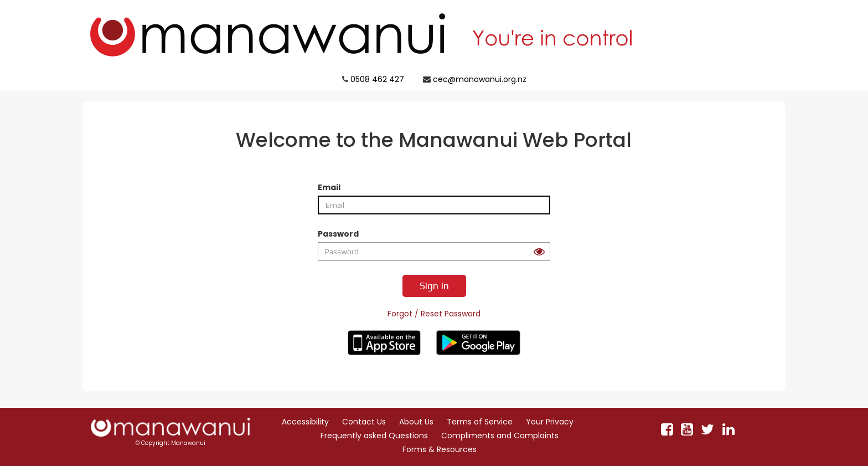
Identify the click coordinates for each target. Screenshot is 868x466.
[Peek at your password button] (539, 252)
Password (338, 234)
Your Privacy (550, 422)
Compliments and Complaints (500, 436)
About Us (416, 422)
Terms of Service (480, 422)
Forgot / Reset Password (434, 314)
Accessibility (305, 422)
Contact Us (364, 422)
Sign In (434, 286)
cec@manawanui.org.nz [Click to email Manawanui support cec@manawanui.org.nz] (480, 79)
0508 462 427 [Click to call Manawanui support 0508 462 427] (377, 79)
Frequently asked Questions (374, 436)
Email (329, 187)
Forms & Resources (440, 449)
